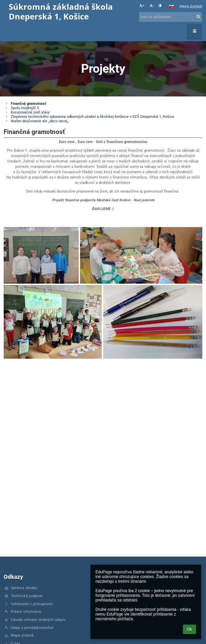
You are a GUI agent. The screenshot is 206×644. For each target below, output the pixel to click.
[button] (171, 7)
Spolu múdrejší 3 (25, 108)
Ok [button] (189, 629)
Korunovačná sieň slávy (30, 112)
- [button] (152, 6)
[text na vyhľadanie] (170, 17)
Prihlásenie (191, 7)
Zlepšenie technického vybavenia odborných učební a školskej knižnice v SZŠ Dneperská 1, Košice (92, 117)
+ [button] (142, 6)
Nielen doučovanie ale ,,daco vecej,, (40, 121)
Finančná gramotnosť (28, 104)
